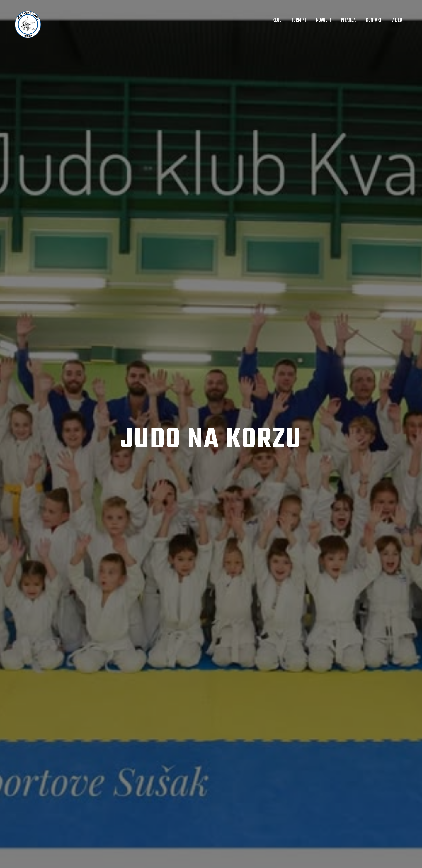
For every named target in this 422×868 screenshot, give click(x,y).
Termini (299, 20)
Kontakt (374, 20)
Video (397, 20)
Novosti (324, 20)
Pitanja (348, 20)
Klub (277, 20)
